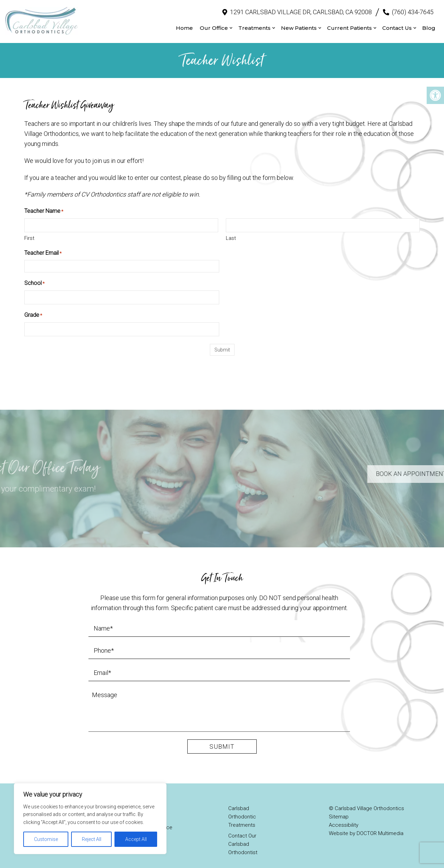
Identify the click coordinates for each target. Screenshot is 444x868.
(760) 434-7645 (413, 8)
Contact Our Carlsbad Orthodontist (243, 837)
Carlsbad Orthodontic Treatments (242, 810)
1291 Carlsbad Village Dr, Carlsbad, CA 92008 (301, 8)
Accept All (136, 839)
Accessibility (344, 818)
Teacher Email (43, 246)
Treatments (254, 24)
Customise (46, 839)
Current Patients (349, 24)
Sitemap (339, 810)
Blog (429, 24)
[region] (90, 819)
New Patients (299, 24)
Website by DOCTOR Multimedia (366, 827)
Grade (33, 309)
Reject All (92, 839)
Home (184, 24)
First (29, 231)
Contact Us (397, 24)
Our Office (214, 24)
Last (231, 231)
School (34, 277)
